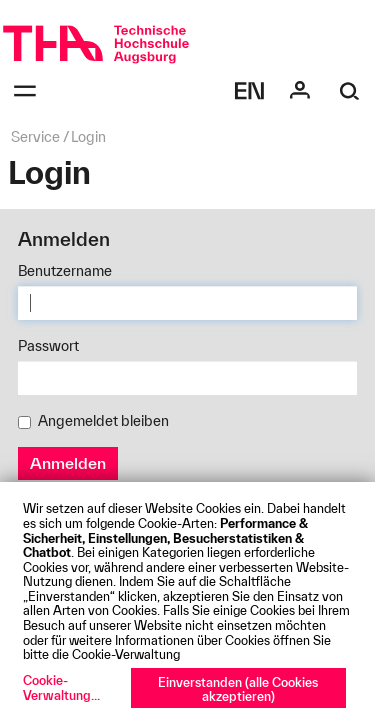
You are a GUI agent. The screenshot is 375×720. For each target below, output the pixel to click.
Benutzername (65, 271)
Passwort (48, 346)
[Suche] (350, 91)
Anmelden (68, 463)
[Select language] (250, 91)
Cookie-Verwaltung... (61, 687)
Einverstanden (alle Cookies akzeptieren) (238, 689)
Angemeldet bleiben (93, 421)
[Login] (300, 91)
